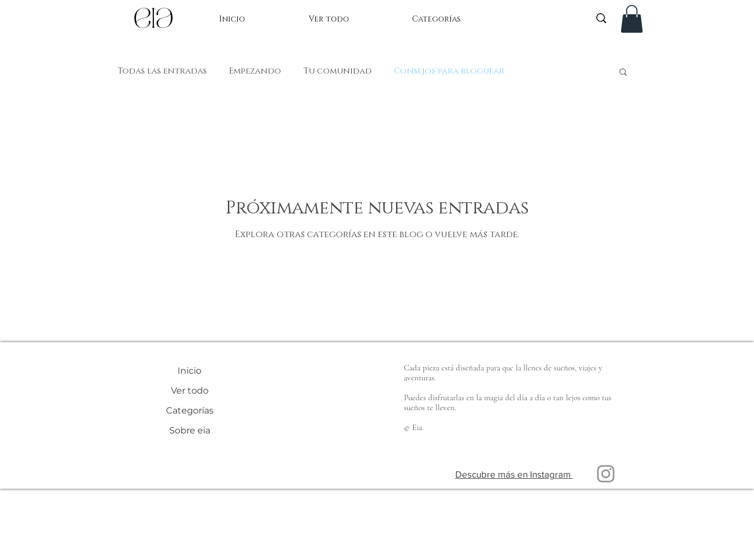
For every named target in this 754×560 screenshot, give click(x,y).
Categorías (190, 410)
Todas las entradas (162, 71)
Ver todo (190, 391)
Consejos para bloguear (449, 71)
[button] (632, 19)
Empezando (255, 71)
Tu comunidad (337, 71)
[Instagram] (606, 474)
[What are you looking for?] (535, 18)
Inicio (189, 371)
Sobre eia (190, 430)
